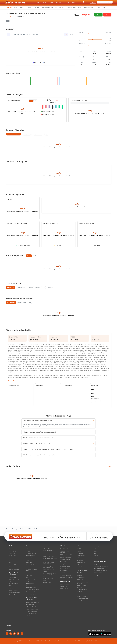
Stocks (11, 549)
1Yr (24, 34)
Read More (11, 380)
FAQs (98, 7)
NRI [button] (79, 2)
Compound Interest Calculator (65, 552)
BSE (92, 389)
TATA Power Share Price (32, 607)
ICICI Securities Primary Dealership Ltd (83, 599)
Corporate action (71, 7)
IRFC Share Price (13, 586)
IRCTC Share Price (13, 583)
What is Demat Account (49, 554)
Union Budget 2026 (14, 569)
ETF (10, 560)
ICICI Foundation (81, 577)
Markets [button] (51, 2)
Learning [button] (58, 2)
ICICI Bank (79, 575)
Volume (46, 63)
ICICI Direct (80, 594)
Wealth (28, 560)
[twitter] (14, 634)
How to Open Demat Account (48, 579)
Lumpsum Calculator (65, 559)
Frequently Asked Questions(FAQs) (30, 584)
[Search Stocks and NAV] (84, 2)
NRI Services (29, 562)
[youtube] (22, 634)
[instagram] (11, 634)
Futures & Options (13, 565)
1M (15, 34)
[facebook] (7, 634)
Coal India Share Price (31, 611)
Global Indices (80, 565)
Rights (43, 288)
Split (37, 288)
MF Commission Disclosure (32, 592)
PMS (27, 549)
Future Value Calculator (66, 557)
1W (12, 34)
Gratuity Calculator (64, 564)
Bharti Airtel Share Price (32, 609)
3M (18, 34)
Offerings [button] (66, 2)
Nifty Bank (79, 567)
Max (37, 34)
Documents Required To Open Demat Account (49, 567)
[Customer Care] (88, 2)
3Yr (27, 34)
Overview (9, 7)
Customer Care (30, 558)
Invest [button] (38, 2)
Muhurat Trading (47, 582)
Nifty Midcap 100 (81, 556)
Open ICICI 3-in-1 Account (105, 2)
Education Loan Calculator (66, 577)
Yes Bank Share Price (14, 590)
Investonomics (97, 558)
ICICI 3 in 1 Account (65, 584)
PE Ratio (71, 34)
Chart (16, 7)
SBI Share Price (13, 577)
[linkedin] (18, 634)
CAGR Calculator (64, 573)
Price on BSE (37, 63)
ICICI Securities (80, 580)
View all (109, 466)
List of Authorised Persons (100, 570)
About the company (89, 7)
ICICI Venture (80, 592)
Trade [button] (44, 2)
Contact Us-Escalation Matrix (31, 570)
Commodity (12, 553)
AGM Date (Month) (96, 401)
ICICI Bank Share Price (31, 614)
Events (50, 288)
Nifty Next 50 (80, 553)
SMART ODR (29, 575)
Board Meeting (21, 288)
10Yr (34, 34)
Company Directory (14, 595)
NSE (92, 394)
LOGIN (93, 2)
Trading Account (64, 589)
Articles (95, 549)
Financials (37, 7)
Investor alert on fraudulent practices (33, 580)
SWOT (22, 7)
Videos (95, 553)
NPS (10, 562)
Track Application (98, 575)
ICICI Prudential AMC (82, 590)
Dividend (31, 288)
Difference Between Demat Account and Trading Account (49, 575)
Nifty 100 (79, 551)
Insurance (11, 558)
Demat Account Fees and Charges (49, 570)
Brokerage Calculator (65, 566)
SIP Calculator (63, 571)
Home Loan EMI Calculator (66, 575)
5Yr (30, 34)
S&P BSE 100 (80, 560)
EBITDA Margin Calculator (66, 555)
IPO (10, 567)
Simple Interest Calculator (66, 549)
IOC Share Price (13, 588)
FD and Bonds (12, 556)
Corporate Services (30, 565)
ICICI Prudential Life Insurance (82, 586)
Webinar (96, 551)
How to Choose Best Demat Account (50, 559)
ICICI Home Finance (82, 596)
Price (66, 34)
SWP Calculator (64, 568)
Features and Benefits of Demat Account (49, 563)
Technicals (29, 7)
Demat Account (64, 586)
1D (9, 34)
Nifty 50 (79, 549)
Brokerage (28, 551)
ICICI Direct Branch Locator (33, 590)
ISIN (92, 397)
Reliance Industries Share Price (15, 580)
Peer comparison (60, 7)
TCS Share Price (30, 605)
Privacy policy (29, 573)
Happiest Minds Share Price (33, 602)
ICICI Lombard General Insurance (82, 583)
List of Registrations (31, 594)
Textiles (12, 17)
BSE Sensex (80, 558)
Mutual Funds (12, 551)
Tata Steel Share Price (14, 593)
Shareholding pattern (47, 7)
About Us (28, 567)
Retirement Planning (31, 553)
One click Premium (30, 556)
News (104, 7)
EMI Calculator (63, 562)
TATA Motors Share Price (32, 616)
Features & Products (31, 587)
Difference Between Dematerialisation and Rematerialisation (48, 550)
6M (21, 34)
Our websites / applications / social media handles (101, 567)
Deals (80, 7)
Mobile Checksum (98, 573)
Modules (96, 556)
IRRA (27, 577)
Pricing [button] (73, 2)
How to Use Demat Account (50, 556)
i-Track (95, 564)
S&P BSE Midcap (81, 562)
